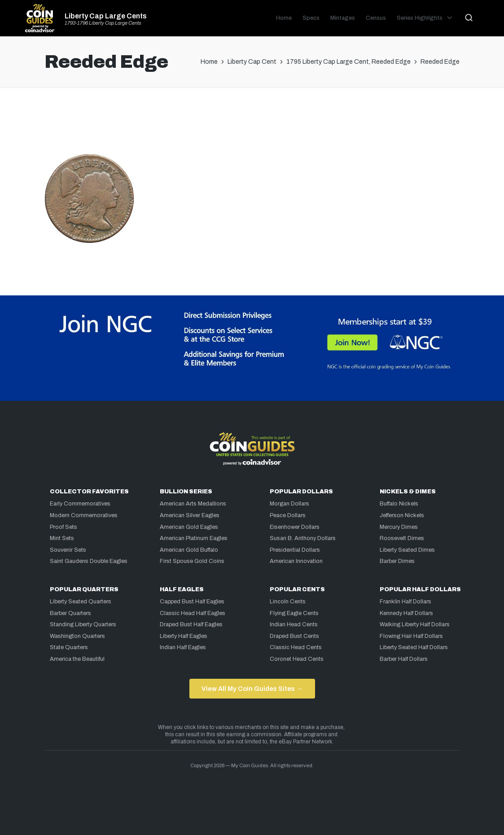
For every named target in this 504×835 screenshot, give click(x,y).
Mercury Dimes (399, 527)
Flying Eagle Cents (294, 613)
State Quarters (69, 647)
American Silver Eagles (190, 515)
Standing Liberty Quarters (83, 624)
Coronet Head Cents (297, 659)
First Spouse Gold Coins (192, 561)
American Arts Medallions (193, 504)
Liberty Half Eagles (184, 636)
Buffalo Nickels (399, 504)
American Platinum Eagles (194, 538)
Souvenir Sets (68, 550)
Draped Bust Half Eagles (191, 624)
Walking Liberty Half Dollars (415, 624)
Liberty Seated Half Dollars (414, 647)
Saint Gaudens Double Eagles (89, 561)
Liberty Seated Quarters (81, 602)
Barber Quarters (70, 613)
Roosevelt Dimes (402, 538)
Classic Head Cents (296, 647)
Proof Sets (64, 527)
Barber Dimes (397, 561)
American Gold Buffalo (189, 550)
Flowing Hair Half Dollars (411, 636)
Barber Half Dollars (404, 659)
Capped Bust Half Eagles (192, 602)
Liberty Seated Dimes (407, 550)
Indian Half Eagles (183, 647)
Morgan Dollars (289, 504)
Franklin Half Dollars (405, 602)
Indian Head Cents (294, 624)
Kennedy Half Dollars (406, 613)
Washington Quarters (77, 636)
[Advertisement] (252, 124)
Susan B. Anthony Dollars (303, 538)
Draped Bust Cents (294, 636)
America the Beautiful (77, 659)
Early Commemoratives (80, 504)
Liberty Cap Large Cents (106, 16)
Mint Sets (62, 538)
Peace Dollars (288, 515)
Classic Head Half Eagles (193, 613)
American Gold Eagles (189, 527)
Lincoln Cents (288, 602)
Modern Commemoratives (84, 515)
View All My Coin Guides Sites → (252, 689)
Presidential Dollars (295, 550)
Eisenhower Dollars (295, 527)
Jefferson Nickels (402, 515)
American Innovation (296, 561)
